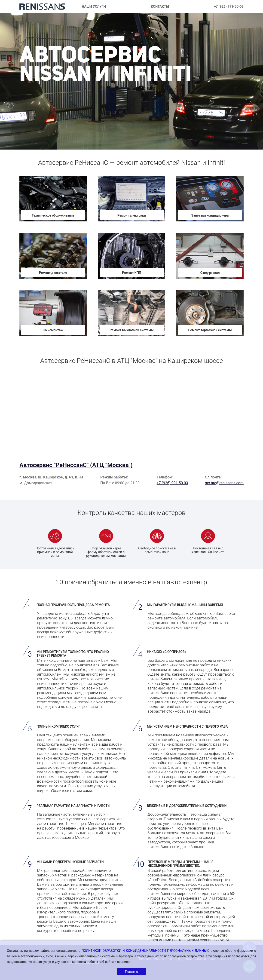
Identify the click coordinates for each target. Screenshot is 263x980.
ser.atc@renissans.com (224, 483)
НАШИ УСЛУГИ (94, 7)
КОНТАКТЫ (160, 7)
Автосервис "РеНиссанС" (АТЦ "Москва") (76, 465)
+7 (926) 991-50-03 (229, 7)
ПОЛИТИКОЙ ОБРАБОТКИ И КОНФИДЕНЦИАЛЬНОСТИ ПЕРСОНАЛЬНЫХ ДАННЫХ (145, 951)
